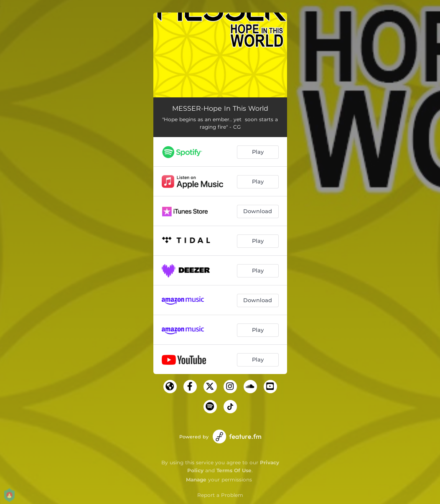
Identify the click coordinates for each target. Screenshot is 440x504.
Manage (196, 480)
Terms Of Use (234, 470)
